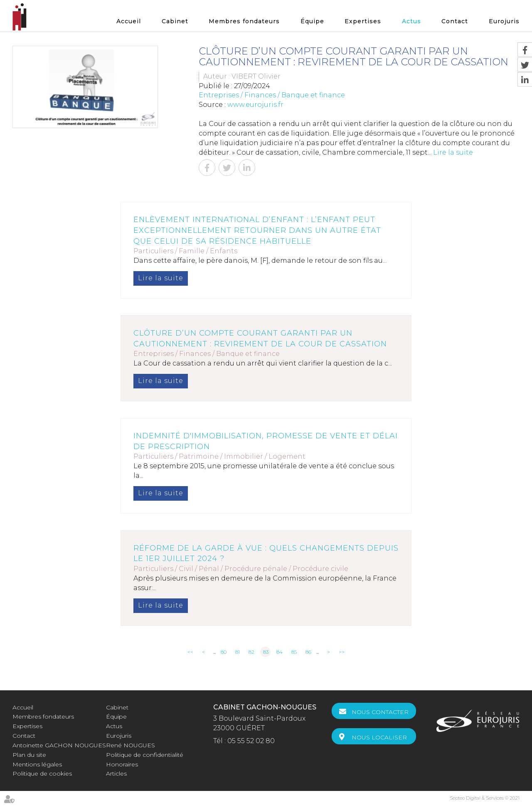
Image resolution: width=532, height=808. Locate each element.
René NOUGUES (131, 745)
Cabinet (175, 21)
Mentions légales (37, 764)
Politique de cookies (42, 773)
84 (280, 652)
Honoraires (122, 764)
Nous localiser (379, 737)
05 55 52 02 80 (251, 741)
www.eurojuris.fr (255, 105)
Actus (411, 21)
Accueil (129, 21)
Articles (116, 773)
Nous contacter (380, 712)
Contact (455, 21)
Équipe (312, 21)
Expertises (363, 21)
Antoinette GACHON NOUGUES (59, 745)
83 (266, 652)
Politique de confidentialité (145, 755)
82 (251, 652)
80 (224, 652)
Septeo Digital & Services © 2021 (485, 798)
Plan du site (29, 755)
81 (238, 652)
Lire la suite (453, 152)
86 (308, 652)
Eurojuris (504, 21)
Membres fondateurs (244, 21)
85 (294, 652)
